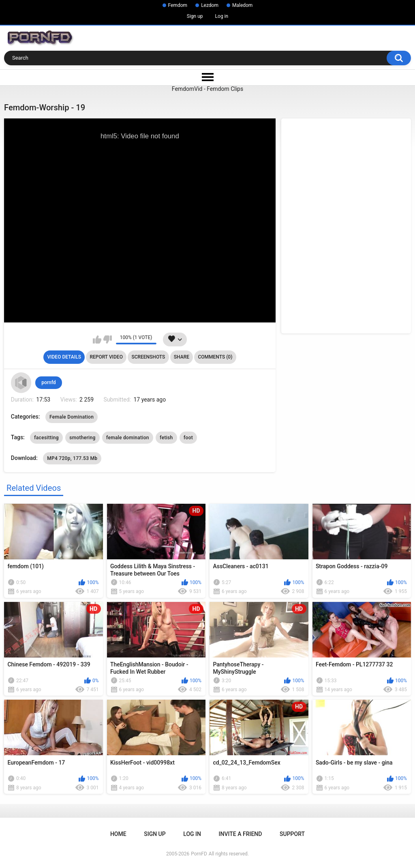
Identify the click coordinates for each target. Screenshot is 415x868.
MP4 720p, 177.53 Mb (72, 458)
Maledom (242, 5)
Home (118, 834)
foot (188, 438)
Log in (222, 16)
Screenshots (148, 357)
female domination (128, 438)
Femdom (178, 5)
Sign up (195, 16)
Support (292, 834)
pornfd (48, 382)
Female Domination (72, 417)
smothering (82, 438)
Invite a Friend (241, 834)
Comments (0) (215, 357)
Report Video (106, 357)
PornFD (199, 854)
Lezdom (210, 5)
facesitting (46, 438)
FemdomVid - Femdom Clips (207, 89)
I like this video (97, 339)
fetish (166, 438)
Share (182, 357)
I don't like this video (108, 339)
